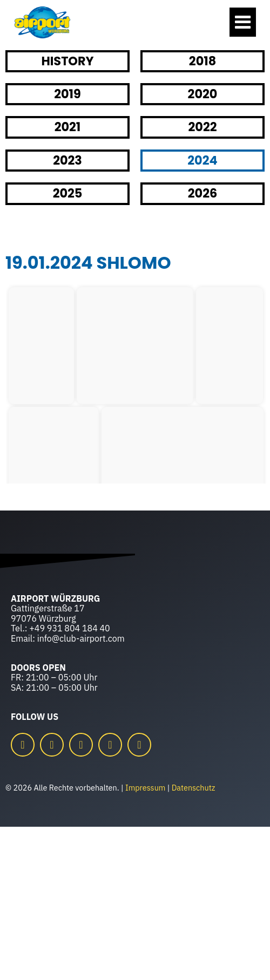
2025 (68, 193)
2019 (67, 94)
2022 (203, 127)
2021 (68, 127)
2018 (202, 61)
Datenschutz (194, 788)
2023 (67, 160)
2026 (202, 193)
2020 (203, 94)
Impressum (145, 788)
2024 (202, 160)
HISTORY (67, 61)
